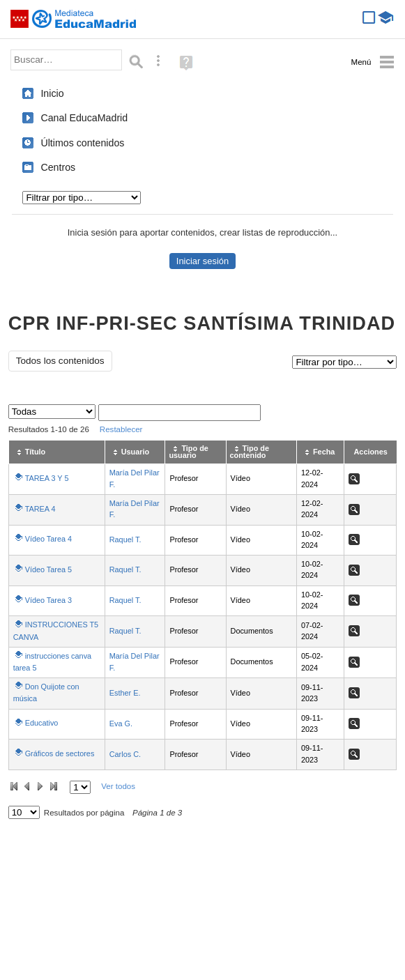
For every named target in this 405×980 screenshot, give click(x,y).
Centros (58, 167)
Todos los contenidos (60, 361)
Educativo (42, 723)
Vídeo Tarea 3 (49, 600)
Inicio (52, 93)
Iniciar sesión (202, 261)
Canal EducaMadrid (84, 118)
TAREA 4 (40, 509)
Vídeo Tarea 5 (49, 569)
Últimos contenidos (82, 143)
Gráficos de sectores (60, 753)
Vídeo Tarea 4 (49, 539)
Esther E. (125, 693)
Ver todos (118, 786)
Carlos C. (125, 754)
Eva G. (121, 723)
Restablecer (121, 429)
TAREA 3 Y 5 (47, 478)
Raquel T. (125, 539)
